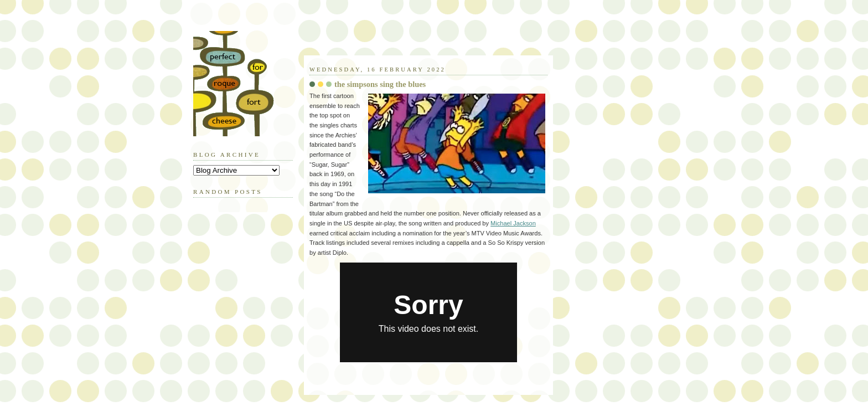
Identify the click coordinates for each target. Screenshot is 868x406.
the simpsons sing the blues (380, 84)
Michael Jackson (513, 223)
